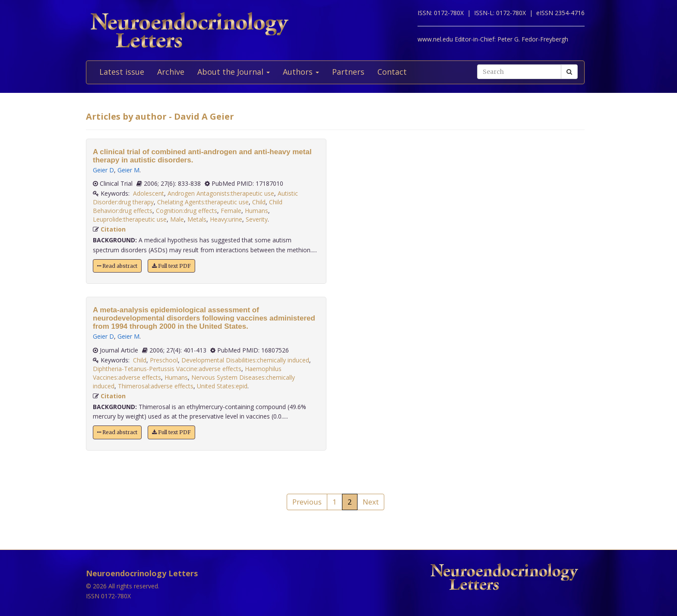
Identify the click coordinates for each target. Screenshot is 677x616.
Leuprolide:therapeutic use (130, 219)
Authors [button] (301, 72)
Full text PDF (171, 266)
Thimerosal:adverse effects (156, 386)
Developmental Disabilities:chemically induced (245, 360)
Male (177, 219)
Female (231, 211)
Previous (307, 502)
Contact (392, 72)
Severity (257, 219)
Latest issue (122, 72)
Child (259, 202)
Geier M (128, 170)
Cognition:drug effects (187, 211)
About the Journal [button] (234, 72)
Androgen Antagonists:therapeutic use (221, 193)
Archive (171, 72)
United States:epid (222, 386)
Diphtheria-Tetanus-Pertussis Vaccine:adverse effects (167, 369)
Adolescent (149, 193)
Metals (197, 219)
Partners (348, 72)
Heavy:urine (226, 219)
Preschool (164, 360)
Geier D (103, 170)
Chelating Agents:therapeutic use (203, 202)
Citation (113, 229)
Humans (256, 211)
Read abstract (117, 266)
